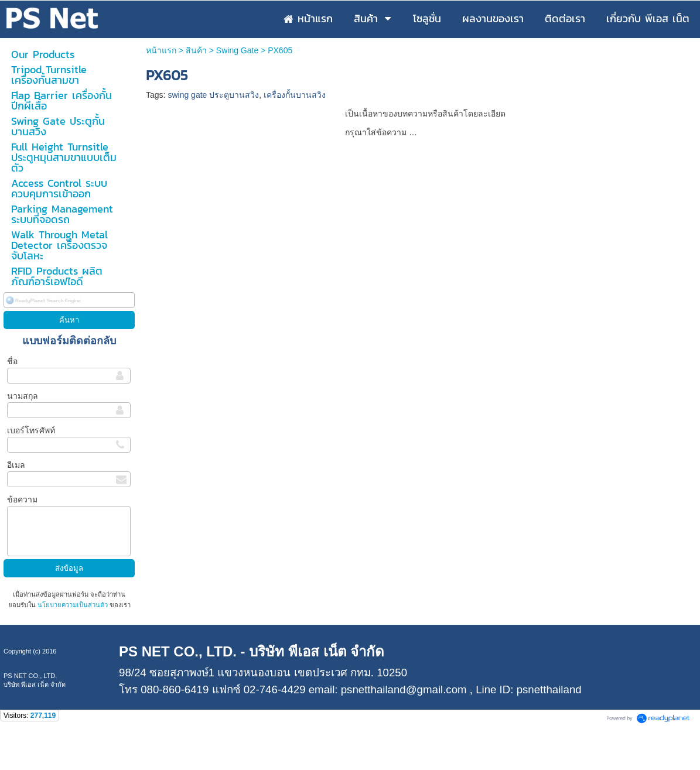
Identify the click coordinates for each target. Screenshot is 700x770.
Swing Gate (237, 50)
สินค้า (196, 50)
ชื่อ (12, 361)
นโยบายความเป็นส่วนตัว (73, 605)
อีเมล (16, 465)
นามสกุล (23, 396)
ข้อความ (22, 499)
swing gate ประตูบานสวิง (213, 95)
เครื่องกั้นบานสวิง (295, 95)
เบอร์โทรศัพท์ (31, 430)
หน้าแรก (161, 50)
